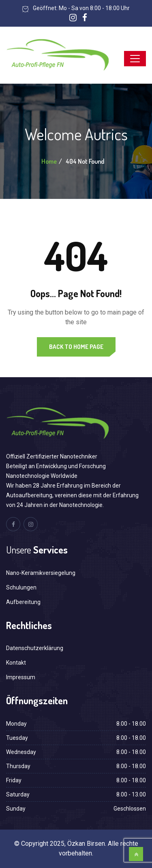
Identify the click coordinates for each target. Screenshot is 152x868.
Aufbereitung (23, 602)
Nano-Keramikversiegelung (41, 573)
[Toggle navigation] (135, 59)
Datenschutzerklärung (35, 648)
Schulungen (21, 587)
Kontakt (16, 663)
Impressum (21, 677)
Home (49, 161)
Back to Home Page (76, 347)
